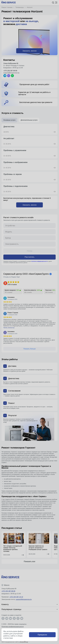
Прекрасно (42, 635)
